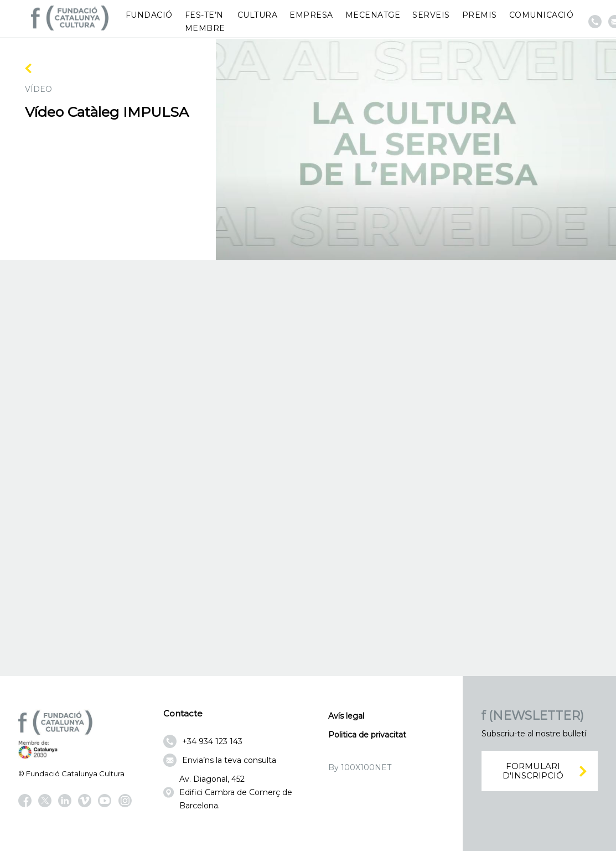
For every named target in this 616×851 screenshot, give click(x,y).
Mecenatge (373, 15)
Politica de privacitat (367, 735)
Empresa (311, 15)
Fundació (149, 15)
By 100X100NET (360, 767)
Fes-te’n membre (205, 22)
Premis (480, 15)
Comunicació (542, 15)
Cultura (258, 15)
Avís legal (346, 716)
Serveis (431, 15)
